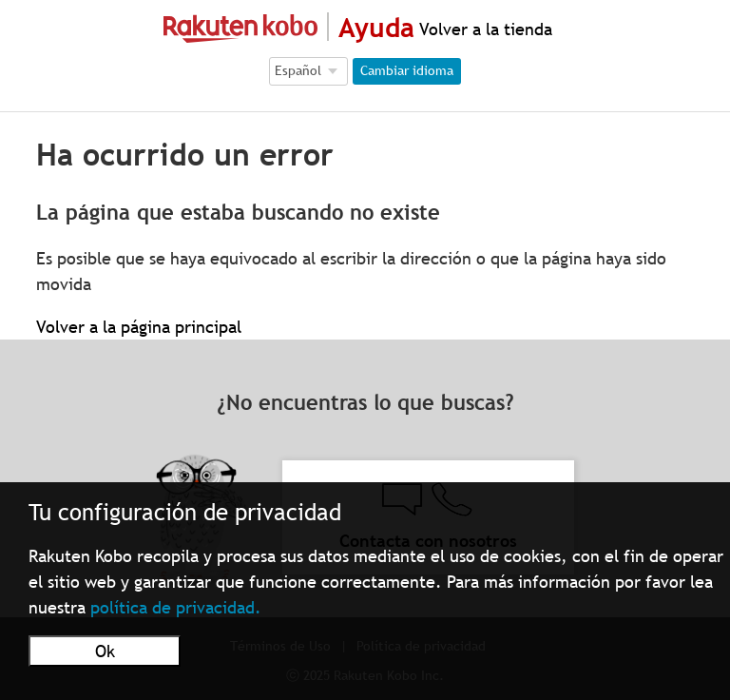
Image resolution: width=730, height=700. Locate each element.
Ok (105, 651)
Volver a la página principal (139, 327)
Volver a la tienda (483, 29)
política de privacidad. (176, 607)
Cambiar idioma (407, 70)
